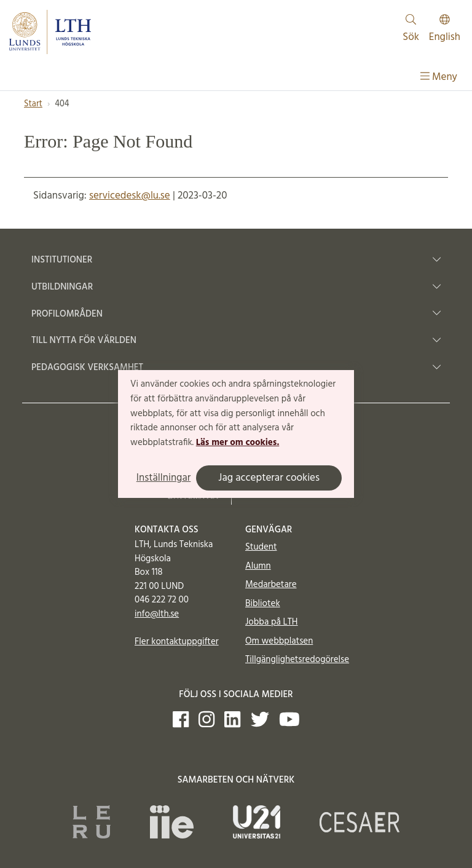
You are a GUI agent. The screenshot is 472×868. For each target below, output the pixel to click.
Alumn (258, 566)
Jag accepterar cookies (269, 478)
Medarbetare (271, 585)
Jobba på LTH (272, 622)
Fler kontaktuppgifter (177, 642)
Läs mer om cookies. (238, 443)
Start (33, 104)
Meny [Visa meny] (439, 77)
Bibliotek (263, 604)
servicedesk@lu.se (130, 196)
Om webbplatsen (279, 641)
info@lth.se (157, 614)
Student (261, 547)
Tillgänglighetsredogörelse (297, 660)
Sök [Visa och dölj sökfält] (411, 30)
